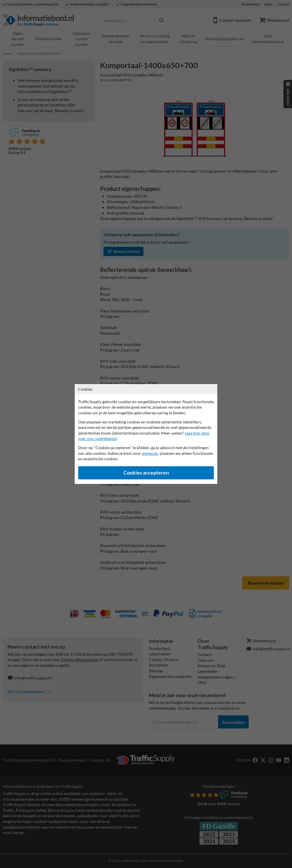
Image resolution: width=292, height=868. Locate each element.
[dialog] (146, 434)
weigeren (150, 453)
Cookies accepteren (146, 473)
